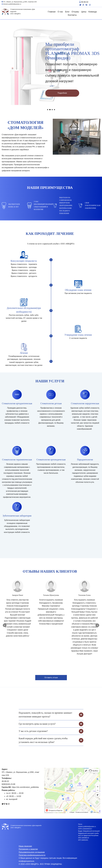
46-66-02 (84, 2)
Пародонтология (85, 460)
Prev (5, 625)
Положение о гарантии (28, 849)
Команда (93, 12)
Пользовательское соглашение (32, 852)
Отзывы (75, 12)
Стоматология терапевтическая (17, 460)
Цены (84, 12)
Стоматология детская (51, 403)
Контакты (72, 15)
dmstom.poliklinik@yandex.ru (11, 4)
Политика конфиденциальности (32, 855)
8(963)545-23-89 (8, 784)
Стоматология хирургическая (85, 403)
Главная (52, 12)
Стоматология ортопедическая (51, 460)
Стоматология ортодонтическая (17, 403)
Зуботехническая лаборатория (17, 516)
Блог (67, 12)
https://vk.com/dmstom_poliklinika (25, 787)
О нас (60, 12)
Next (97, 625)
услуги (17, 156)
